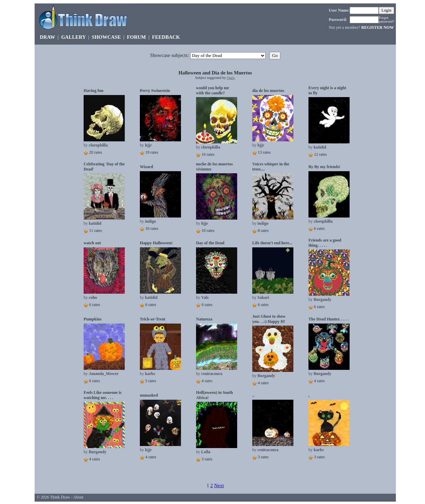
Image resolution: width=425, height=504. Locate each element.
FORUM (136, 37)
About (78, 497)
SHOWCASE (106, 37)
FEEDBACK (166, 37)
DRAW (47, 37)
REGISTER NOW (378, 27)
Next (219, 485)
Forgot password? (386, 20)
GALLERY (73, 37)
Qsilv (231, 78)
